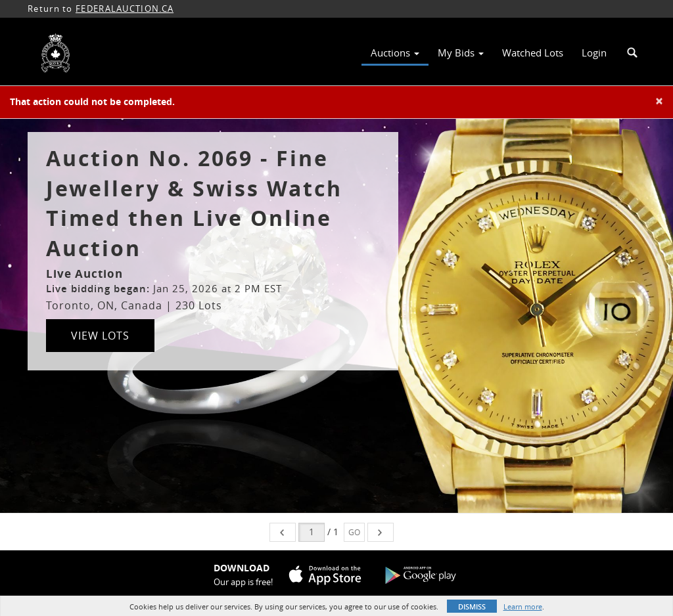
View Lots (100, 336)
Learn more (523, 606)
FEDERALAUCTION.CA (125, 9)
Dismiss (472, 606)
